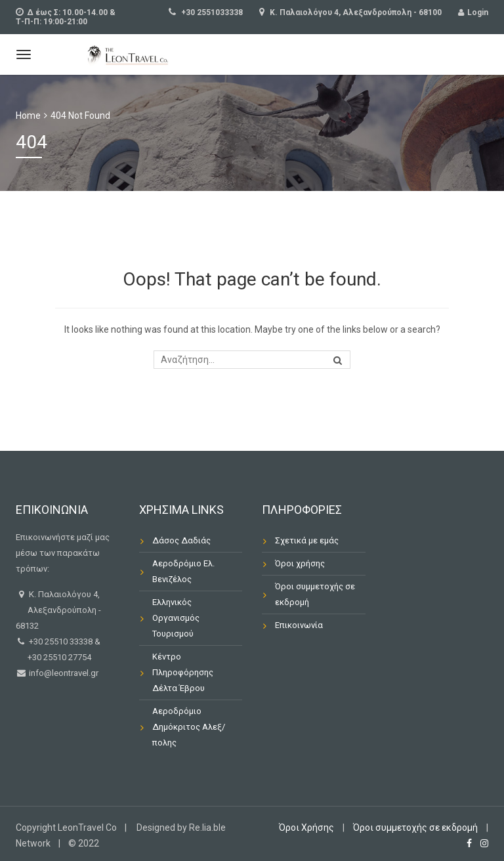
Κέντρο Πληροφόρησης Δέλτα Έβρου (183, 672)
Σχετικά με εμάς (307, 540)
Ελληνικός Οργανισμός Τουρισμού (176, 618)
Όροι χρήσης (300, 563)
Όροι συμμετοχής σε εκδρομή (315, 594)
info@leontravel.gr (63, 673)
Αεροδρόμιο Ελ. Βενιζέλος (183, 571)
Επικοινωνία (299, 625)
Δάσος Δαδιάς (181, 540)
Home (28, 115)
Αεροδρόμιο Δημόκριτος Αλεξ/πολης (189, 727)
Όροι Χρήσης (306, 828)
